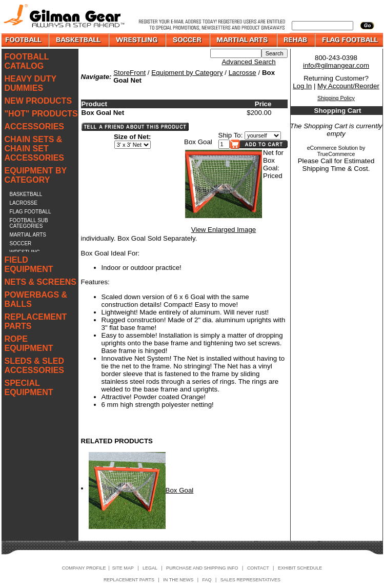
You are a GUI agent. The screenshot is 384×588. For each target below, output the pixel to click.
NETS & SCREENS (41, 282)
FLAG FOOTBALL (31, 212)
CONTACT (258, 568)
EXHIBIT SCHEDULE (300, 568)
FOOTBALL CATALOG (27, 61)
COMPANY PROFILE (84, 568)
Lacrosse (242, 73)
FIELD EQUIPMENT (29, 264)
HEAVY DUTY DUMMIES (31, 83)
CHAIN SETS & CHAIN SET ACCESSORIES (34, 149)
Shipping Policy (336, 98)
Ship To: (231, 135)
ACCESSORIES (34, 126)
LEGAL (150, 568)
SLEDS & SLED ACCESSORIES (34, 366)
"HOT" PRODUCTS (41, 114)
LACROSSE (24, 203)
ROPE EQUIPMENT (29, 344)
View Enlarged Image (224, 230)
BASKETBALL (26, 194)
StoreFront (129, 73)
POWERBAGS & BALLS (36, 299)
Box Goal (180, 490)
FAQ (207, 580)
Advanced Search (248, 62)
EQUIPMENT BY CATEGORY (36, 175)
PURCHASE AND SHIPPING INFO (202, 568)
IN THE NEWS (178, 580)
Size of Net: (133, 137)
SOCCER (21, 243)
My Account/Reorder (348, 86)
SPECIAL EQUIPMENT (29, 388)
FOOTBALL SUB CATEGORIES (29, 223)
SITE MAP (123, 568)
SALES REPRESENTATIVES (250, 580)
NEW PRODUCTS (38, 101)
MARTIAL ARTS (28, 235)
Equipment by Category (187, 73)
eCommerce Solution (333, 148)
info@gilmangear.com (336, 65)
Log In (302, 86)
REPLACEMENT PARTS (36, 321)
